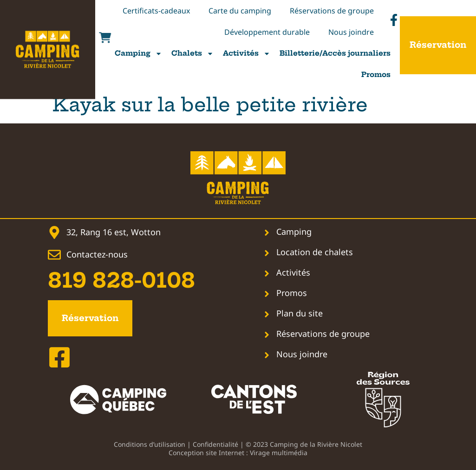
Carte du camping (240, 11)
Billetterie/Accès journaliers (335, 53)
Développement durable (267, 32)
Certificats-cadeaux (156, 11)
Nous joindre (351, 32)
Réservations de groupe (332, 11)
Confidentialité (215, 444)
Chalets (192, 54)
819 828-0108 (121, 280)
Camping (138, 54)
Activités (247, 54)
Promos (376, 74)
